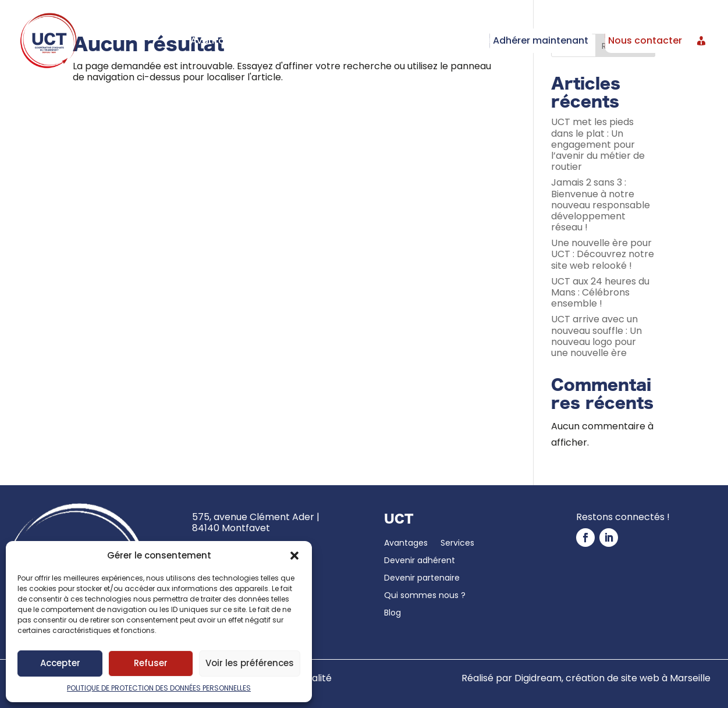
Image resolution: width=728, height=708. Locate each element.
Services (269, 40)
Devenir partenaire (439, 40)
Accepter (60, 663)
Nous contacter (645, 40)
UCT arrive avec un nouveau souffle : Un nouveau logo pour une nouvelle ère (596, 336)
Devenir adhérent (348, 40)
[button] (294, 556)
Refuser (151, 663)
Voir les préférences (250, 663)
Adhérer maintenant (541, 40)
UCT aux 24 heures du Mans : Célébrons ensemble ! (600, 292)
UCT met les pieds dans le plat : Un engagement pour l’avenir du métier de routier (598, 144)
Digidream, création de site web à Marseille (612, 678)
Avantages (216, 40)
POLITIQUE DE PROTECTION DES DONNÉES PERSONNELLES (159, 688)
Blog (393, 613)
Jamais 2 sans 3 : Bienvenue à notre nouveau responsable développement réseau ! (601, 205)
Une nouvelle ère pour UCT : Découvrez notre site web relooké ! (603, 254)
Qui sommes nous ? (425, 596)
